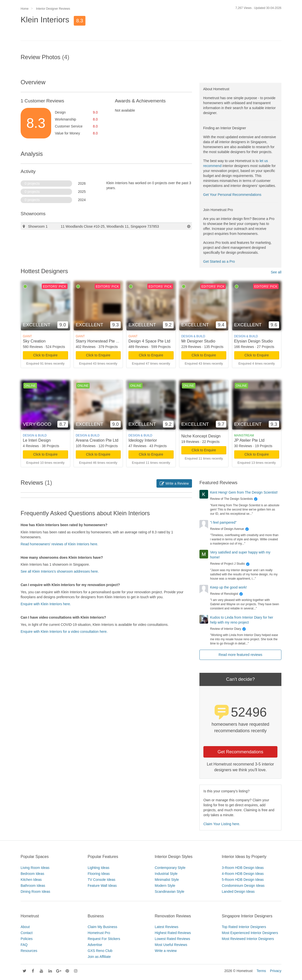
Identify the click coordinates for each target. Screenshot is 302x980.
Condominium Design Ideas (243, 886)
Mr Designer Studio (198, 341)
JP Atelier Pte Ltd (249, 440)
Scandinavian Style (170, 892)
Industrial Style (166, 874)
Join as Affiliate (99, 957)
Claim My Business (102, 927)
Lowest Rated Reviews (172, 939)
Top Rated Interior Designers (244, 927)
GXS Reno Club (100, 951)
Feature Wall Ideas (102, 886)
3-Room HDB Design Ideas (243, 868)
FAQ (24, 945)
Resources (29, 951)
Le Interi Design (37, 440)
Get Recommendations (240, 752)
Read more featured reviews (240, 655)
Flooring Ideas (99, 874)
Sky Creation (34, 341)
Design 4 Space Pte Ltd (149, 341)
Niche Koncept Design (201, 436)
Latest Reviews (167, 927)
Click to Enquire (45, 355)
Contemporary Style (170, 868)
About (25, 927)
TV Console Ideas (101, 880)
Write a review (166, 951)
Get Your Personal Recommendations (232, 195)
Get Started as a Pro (219, 261)
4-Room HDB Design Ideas (243, 874)
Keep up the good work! (228, 587)
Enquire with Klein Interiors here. (46, 604)
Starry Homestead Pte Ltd (99, 341)
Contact (27, 933)
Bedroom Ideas (32, 874)
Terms (261, 971)
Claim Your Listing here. (222, 824)
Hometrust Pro (99, 933)
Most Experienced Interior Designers (250, 933)
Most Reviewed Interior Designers (248, 939)
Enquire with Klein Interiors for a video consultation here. (64, 632)
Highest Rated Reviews (173, 933)
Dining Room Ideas (35, 892)
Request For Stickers (104, 939)
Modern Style (165, 886)
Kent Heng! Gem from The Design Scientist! (244, 492)
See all (276, 272)
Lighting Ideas (98, 868)
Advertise (95, 945)
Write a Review (174, 483)
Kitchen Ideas (31, 880)
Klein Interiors (45, 20)
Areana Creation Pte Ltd (97, 440)
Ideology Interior (143, 440)
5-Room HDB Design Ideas (243, 880)
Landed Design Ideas (238, 892)
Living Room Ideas (35, 868)
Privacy (276, 971)
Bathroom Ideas (33, 886)
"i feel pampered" (223, 522)
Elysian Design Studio (254, 341)
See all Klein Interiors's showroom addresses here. (60, 571)
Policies (27, 939)
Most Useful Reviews (171, 945)
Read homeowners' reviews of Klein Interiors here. (59, 544)
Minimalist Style (167, 880)
